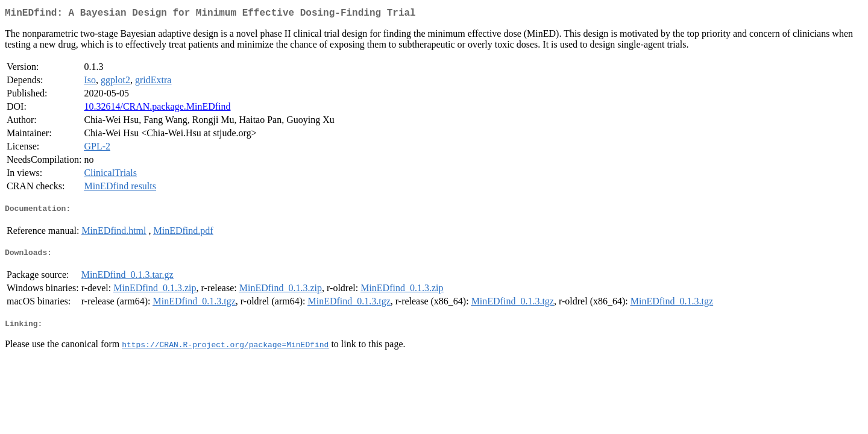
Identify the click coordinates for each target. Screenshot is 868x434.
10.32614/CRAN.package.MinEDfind (157, 109)
